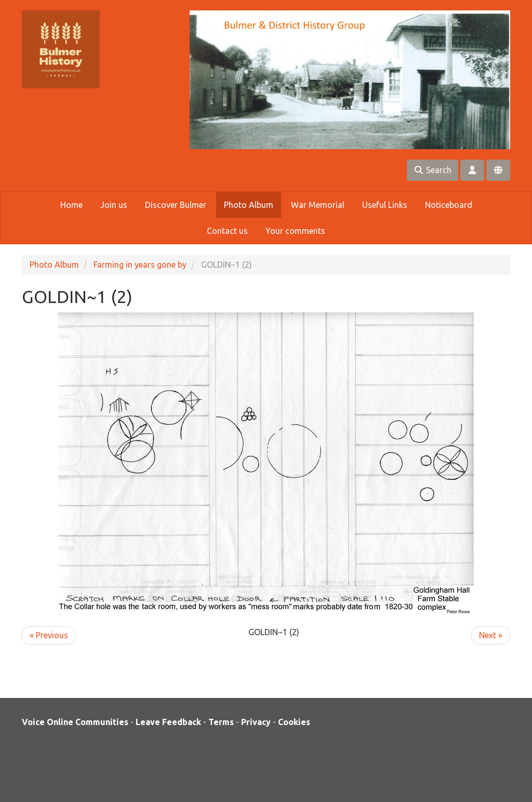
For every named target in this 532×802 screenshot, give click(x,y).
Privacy (256, 722)
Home (71, 205)
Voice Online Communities (75, 722)
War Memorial (318, 205)
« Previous (49, 635)
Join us (114, 205)
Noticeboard (449, 205)
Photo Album (249, 205)
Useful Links (385, 205)
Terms (221, 722)
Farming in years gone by (140, 265)
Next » (491, 635)
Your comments (295, 231)
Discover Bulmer (176, 205)
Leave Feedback (168, 722)
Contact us (227, 231)
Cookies (294, 722)
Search (433, 170)
